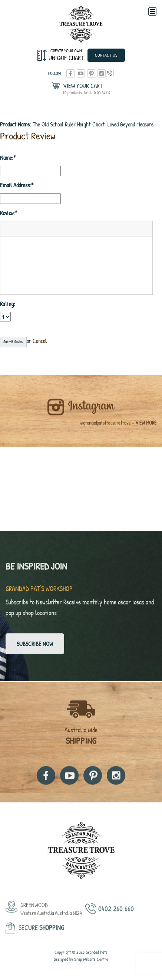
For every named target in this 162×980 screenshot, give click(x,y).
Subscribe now (35, 648)
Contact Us (106, 55)
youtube (81, 73)
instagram (102, 73)
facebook (70, 73)
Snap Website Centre (91, 968)
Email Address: (16, 185)
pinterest (91, 73)
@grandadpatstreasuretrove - (118, 431)
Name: (7, 158)
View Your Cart (87, 89)
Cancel (40, 341)
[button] (9, 229)
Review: (7, 213)
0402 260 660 (110, 73)
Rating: (8, 304)
